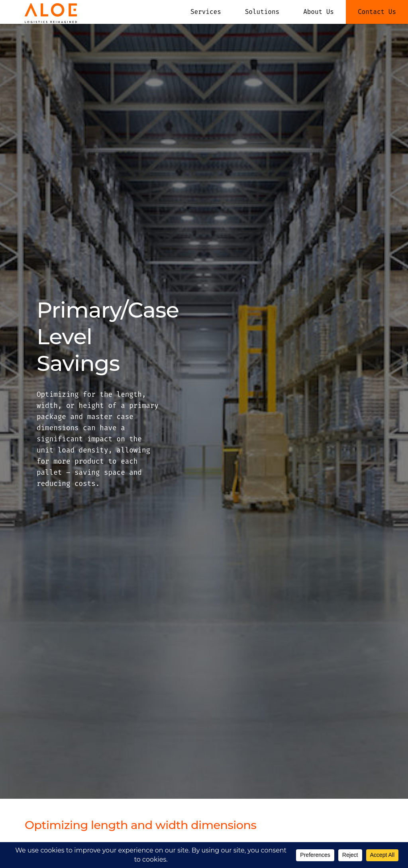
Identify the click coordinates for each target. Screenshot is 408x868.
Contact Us (377, 12)
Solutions (262, 12)
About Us (319, 12)
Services (206, 12)
